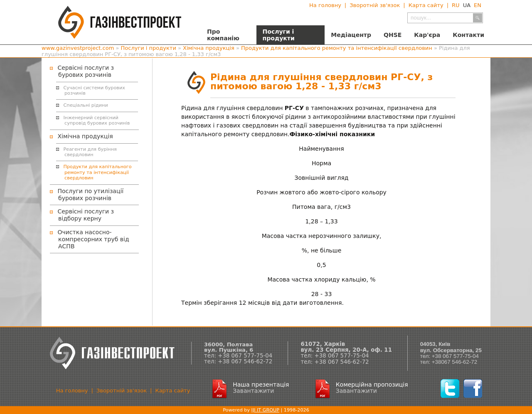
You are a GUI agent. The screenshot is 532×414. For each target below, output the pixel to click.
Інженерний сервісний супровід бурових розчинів (97, 120)
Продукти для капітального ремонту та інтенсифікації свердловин (337, 48)
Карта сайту (426, 5)
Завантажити (253, 391)
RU (456, 5)
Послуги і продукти (279, 35)
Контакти (468, 35)
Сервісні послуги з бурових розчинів (86, 71)
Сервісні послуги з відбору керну (86, 215)
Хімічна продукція (209, 48)
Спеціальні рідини (86, 105)
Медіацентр (351, 35)
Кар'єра (427, 35)
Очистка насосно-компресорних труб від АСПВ (93, 239)
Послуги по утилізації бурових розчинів (90, 195)
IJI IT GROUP (265, 410)
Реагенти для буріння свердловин (90, 152)
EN (478, 5)
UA (467, 5)
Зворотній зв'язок (375, 5)
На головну (325, 5)
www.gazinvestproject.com (78, 48)
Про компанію (223, 35)
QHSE (393, 35)
